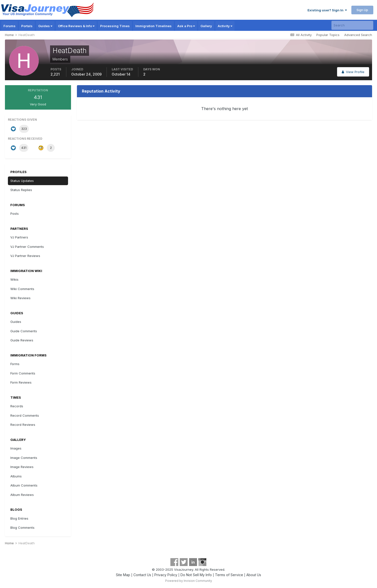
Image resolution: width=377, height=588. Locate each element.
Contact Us (142, 575)
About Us (254, 575)
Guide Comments (24, 331)
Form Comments (23, 373)
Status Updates (22, 181)
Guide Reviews (22, 340)
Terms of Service (229, 575)
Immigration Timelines (153, 26)
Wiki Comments (22, 289)
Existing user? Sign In (327, 10)
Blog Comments (22, 528)
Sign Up (362, 10)
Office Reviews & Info (76, 26)
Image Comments (24, 458)
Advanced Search (358, 35)
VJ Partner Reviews (25, 256)
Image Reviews (22, 467)
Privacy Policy (166, 575)
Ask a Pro (186, 26)
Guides (45, 26)
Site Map (123, 575)
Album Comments (24, 485)
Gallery (206, 26)
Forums (9, 26)
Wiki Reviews (20, 298)
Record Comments (25, 415)
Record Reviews (23, 425)
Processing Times (115, 26)
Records (17, 406)
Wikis (14, 279)
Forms (15, 364)
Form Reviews (21, 382)
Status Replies (21, 190)
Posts (15, 214)
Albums (16, 476)
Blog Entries (19, 518)
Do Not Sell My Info (196, 575)
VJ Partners (19, 237)
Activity (225, 26)
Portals (27, 26)
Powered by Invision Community (189, 581)
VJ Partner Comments (27, 247)
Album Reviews (22, 495)
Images (16, 448)
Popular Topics (328, 35)
